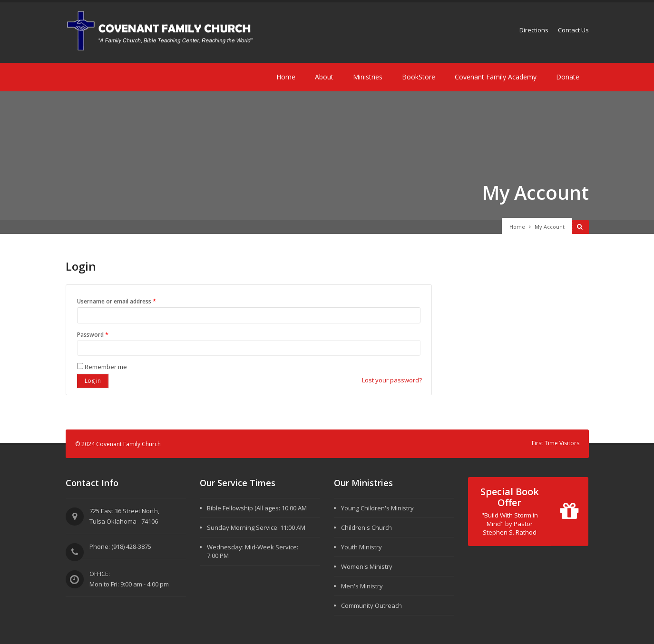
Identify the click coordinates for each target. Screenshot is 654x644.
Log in (93, 381)
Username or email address (130, 301)
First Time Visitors (556, 443)
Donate (568, 77)
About (324, 77)
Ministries (368, 77)
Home (286, 77)
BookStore (419, 77)
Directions (534, 30)
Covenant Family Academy (496, 77)
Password (106, 334)
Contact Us (573, 30)
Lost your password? (392, 380)
